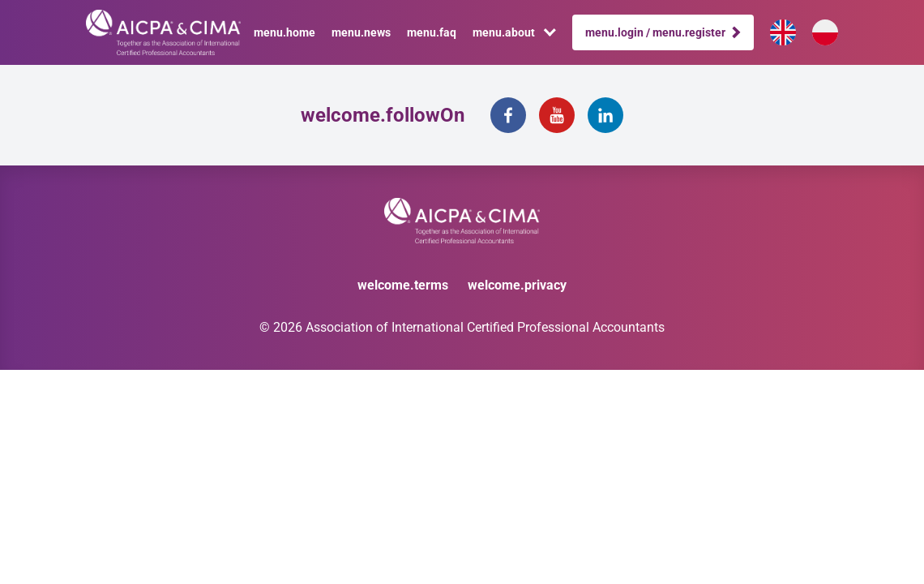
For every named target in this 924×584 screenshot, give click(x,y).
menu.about (514, 32)
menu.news (361, 32)
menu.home (284, 32)
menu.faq (432, 32)
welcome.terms (403, 285)
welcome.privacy (517, 285)
